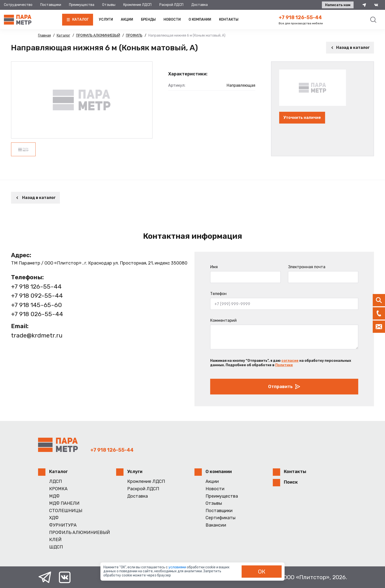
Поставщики (51, 5)
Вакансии (216, 525)
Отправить (284, 387)
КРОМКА (58, 489)
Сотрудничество (18, 5)
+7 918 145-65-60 (36, 305)
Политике (284, 365)
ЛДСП (55, 482)
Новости (172, 20)
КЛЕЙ (55, 540)
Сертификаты (220, 518)
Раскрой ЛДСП (171, 5)
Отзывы (109, 5)
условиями (178, 567)
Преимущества (82, 5)
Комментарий (223, 320)
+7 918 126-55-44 (300, 17)
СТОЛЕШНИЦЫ (66, 511)
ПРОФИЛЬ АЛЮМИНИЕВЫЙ (80, 533)
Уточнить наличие (302, 118)
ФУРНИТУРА (63, 525)
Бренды (148, 20)
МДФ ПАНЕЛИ (64, 503)
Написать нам (338, 5)
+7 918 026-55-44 (37, 314)
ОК (262, 572)
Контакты (229, 20)
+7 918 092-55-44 (37, 296)
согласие (290, 361)
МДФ (54, 496)
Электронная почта (307, 267)
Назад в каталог (350, 48)
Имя (214, 267)
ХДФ (54, 518)
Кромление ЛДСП (137, 5)
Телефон (218, 294)
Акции (127, 20)
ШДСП (56, 547)
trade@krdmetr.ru (37, 335)
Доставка (199, 5)
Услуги (106, 20)
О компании (200, 20)
